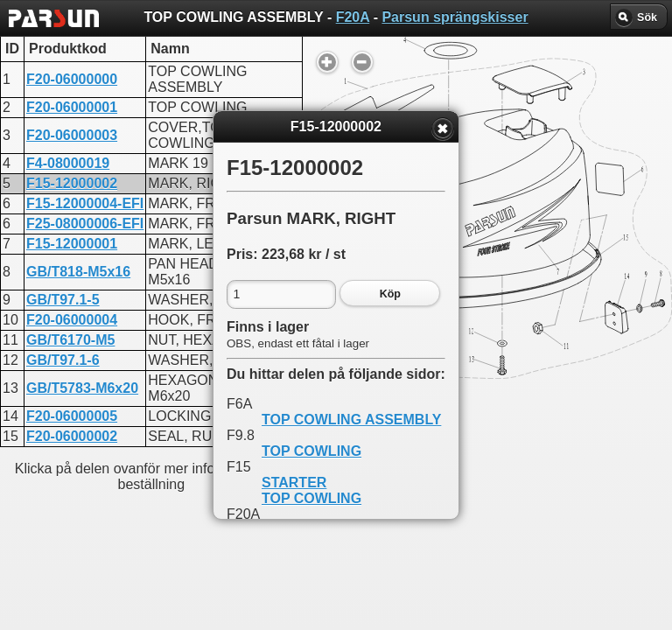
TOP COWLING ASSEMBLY (351, 420)
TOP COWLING (311, 451)
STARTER (294, 483)
